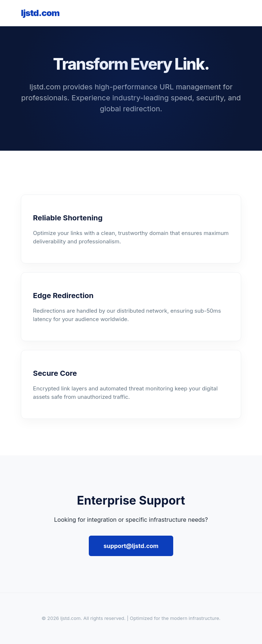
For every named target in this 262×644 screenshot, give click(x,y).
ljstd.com (40, 13)
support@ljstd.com (131, 546)
